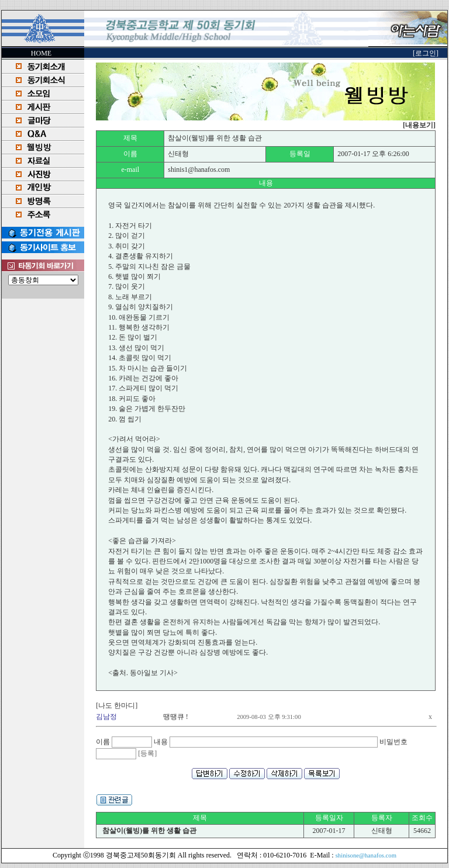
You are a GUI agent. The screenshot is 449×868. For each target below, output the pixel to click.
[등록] (147, 753)
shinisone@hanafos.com (366, 855)
